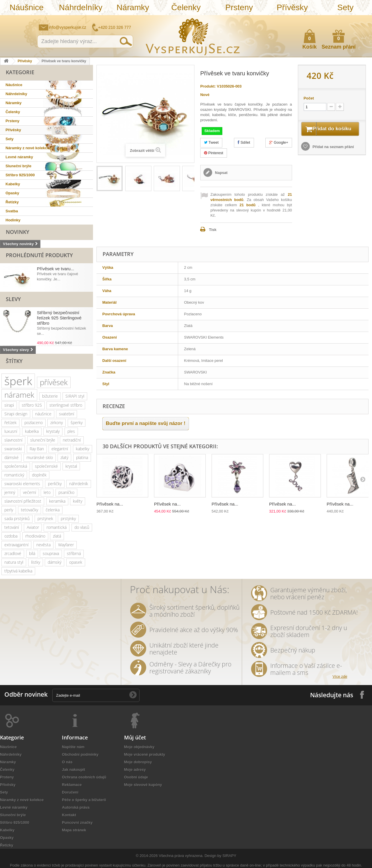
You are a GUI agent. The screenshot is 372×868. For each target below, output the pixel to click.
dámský (54, 562)
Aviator (33, 527)
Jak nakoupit (73, 770)
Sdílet (244, 142)
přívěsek (54, 382)
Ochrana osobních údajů (84, 777)
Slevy (13, 299)
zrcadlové (13, 553)
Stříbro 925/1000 (20, 175)
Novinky (18, 232)
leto (47, 492)
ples (71, 431)
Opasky (12, 193)
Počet (309, 98)
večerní (29, 492)
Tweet (211, 142)
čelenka (53, 510)
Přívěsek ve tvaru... (56, 269)
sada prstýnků (17, 519)
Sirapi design (16, 414)
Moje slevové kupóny (143, 785)
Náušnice (27, 7)
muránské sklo (40, 457)
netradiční (72, 440)
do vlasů (82, 527)
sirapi (9, 405)
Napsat (221, 173)
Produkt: (208, 86)
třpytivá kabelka (18, 571)
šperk (18, 381)
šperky (77, 423)
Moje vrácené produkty (145, 754)
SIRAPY (229, 856)
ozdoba (11, 536)
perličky (55, 484)
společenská (16, 466)
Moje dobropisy (138, 762)
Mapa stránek (74, 830)
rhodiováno (35, 536)
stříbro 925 (32, 405)
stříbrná (74, 553)
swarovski (13, 449)
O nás (67, 762)
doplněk (39, 475)
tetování (12, 527)
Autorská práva (76, 807)
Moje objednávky (139, 747)
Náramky (133, 7)
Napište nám (330, 19)
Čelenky (186, 7)
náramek (19, 395)
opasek (76, 562)
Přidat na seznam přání (333, 154)
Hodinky (13, 220)
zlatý (64, 457)
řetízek (10, 423)
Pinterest (214, 153)
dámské (11, 457)
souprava (51, 553)
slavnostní (13, 440)
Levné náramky (19, 157)
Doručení (70, 792)
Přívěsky (292, 7)
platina (82, 457)
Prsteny (239, 7)
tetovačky (29, 510)
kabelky (83, 449)
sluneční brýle (43, 440)
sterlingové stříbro (66, 405)
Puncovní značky (77, 822)
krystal (71, 466)
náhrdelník (79, 484)
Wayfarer (66, 545)
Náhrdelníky (81, 7)
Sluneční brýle (18, 166)
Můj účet (135, 737)
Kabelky (13, 184)
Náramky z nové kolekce (27, 148)
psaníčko (66, 492)
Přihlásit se (362, 19)
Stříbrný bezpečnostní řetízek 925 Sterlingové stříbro (59, 318)
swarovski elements (22, 484)
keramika (57, 501)
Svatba (12, 211)
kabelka (32, 431)
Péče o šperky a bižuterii (84, 800)
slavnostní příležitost (23, 501)
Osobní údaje (136, 777)
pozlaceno (34, 423)
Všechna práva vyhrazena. (181, 856)
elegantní (60, 449)
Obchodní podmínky (80, 754)
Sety (345, 7)
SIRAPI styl (75, 396)
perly (9, 510)
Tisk (213, 230)
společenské (46, 466)
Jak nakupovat (344, 19)
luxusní (11, 431)
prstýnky (68, 519)
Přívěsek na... (110, 504)
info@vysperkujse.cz (68, 27)
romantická (57, 527)
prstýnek (45, 519)
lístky (36, 562)
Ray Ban (37, 449)
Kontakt (69, 815)
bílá (32, 553)
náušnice (43, 414)
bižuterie (50, 396)
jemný (10, 492)
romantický (14, 475)
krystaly (53, 431)
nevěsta (43, 545)
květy (78, 501)
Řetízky (12, 202)
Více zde (340, 676)
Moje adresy (135, 770)
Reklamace (72, 785)
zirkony (57, 423)
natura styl (14, 562)
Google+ (279, 142)
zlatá (57, 536)
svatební (67, 414)
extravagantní (16, 545)
